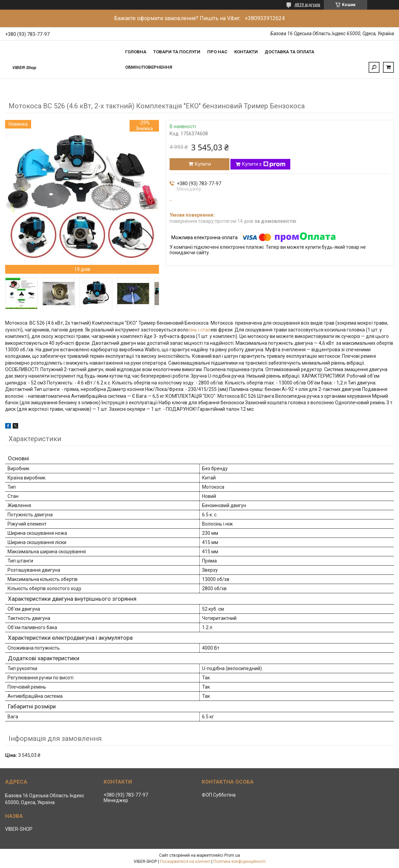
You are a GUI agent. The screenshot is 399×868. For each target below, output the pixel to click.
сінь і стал (199, 330)
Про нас (217, 52)
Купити (203, 164)
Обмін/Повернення (149, 67)
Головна (136, 52)
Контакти (246, 52)
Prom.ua (232, 855)
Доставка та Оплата (289, 52)
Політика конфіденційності (240, 862)
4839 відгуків (307, 5)
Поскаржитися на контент (185, 862)
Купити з (264, 164)
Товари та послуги (177, 52)
